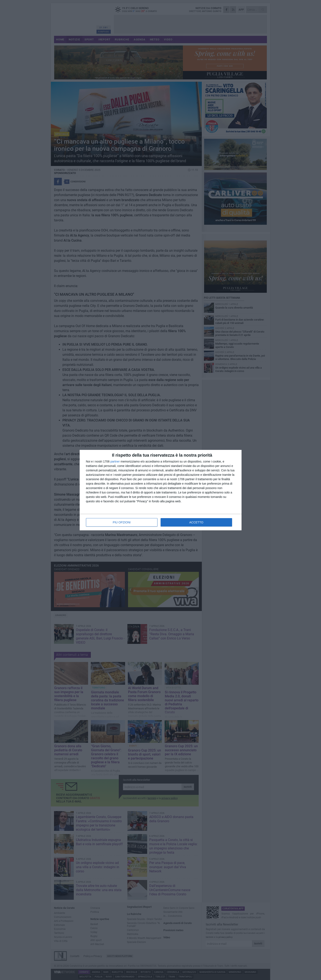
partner (115, 461)
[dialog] (161, 490)
